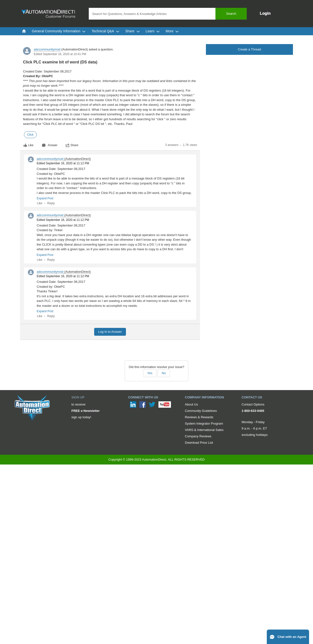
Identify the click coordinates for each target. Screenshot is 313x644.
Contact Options (253, 404)
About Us (191, 404)
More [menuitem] (172, 31)
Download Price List (199, 443)
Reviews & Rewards (199, 417)
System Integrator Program (204, 423)
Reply (51, 203)
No (164, 373)
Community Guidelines (201, 411)
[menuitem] (24, 31)
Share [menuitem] (132, 31)
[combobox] (168, 14)
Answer (50, 145)
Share (72, 145)
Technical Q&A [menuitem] (105, 31)
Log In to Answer (110, 332)
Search (231, 14)
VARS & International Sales (204, 430)
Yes (150, 373)
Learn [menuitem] (153, 31)
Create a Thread (249, 49)
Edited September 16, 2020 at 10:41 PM (60, 54)
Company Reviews (198, 436)
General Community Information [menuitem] (59, 31)
